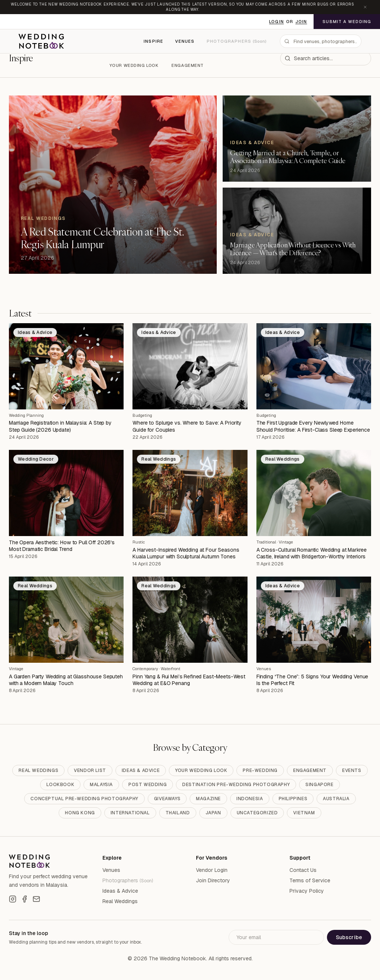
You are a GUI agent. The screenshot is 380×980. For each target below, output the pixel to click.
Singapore (319, 785)
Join (301, 22)
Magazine (208, 799)
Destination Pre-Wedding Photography (236, 785)
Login (276, 22)
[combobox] (321, 41)
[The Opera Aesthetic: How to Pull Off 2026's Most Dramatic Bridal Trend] (66, 493)
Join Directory (213, 880)
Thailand (178, 813)
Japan (213, 813)
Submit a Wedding (347, 22)
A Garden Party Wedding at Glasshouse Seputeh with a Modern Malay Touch (66, 680)
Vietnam (304, 813)
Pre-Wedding (260, 770)
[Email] (36, 899)
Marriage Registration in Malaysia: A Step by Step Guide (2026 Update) (60, 426)
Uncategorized (257, 813)
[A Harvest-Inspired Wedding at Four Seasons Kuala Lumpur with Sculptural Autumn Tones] (190, 493)
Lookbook (60, 785)
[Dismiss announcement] (365, 7)
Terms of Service (310, 880)
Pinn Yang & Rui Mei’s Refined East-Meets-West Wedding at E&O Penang (189, 680)
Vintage (286, 542)
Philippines (293, 799)
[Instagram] (13, 899)
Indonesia (250, 799)
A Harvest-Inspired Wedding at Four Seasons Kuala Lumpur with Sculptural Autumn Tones (186, 553)
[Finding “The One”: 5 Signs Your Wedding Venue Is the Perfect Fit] (314, 620)
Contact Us (303, 870)
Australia (336, 799)
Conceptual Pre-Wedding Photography (84, 799)
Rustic (139, 542)
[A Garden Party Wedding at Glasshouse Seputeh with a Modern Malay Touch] (66, 620)
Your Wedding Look (134, 65)
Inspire (153, 41)
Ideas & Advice (141, 770)
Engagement (188, 65)
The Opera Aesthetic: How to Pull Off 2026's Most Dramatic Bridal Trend (62, 546)
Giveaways (167, 799)
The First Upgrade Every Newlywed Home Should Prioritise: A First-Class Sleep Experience (313, 426)
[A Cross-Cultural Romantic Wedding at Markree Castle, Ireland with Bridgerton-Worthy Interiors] (314, 493)
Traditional (266, 542)
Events (352, 770)
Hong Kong (80, 813)
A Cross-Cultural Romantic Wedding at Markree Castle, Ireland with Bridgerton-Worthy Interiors (312, 553)
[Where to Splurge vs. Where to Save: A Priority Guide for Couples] (190, 366)
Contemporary (145, 669)
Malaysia (101, 785)
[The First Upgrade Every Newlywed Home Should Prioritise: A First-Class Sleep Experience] (314, 366)
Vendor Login (212, 870)
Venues (185, 41)
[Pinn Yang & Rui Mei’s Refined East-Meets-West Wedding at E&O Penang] (190, 620)
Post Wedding (148, 785)
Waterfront (171, 669)
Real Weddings (38, 770)
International (130, 813)
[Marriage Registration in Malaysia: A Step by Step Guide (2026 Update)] (66, 366)
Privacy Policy (307, 891)
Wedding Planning (26, 415)
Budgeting (142, 415)
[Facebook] (24, 899)
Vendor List (90, 770)
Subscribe (349, 937)
